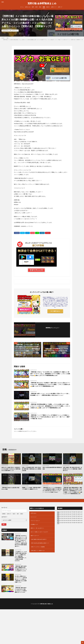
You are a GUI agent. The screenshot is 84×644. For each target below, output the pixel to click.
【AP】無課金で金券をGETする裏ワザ (40, 550)
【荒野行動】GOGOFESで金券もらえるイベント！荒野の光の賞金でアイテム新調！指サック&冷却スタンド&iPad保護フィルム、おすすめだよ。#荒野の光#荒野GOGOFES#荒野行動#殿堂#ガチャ (21, 553)
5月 (69, 521)
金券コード (54, 7)
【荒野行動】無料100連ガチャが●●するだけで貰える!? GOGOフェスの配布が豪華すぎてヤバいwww (21, 612)
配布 (37, 7)
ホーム (22, 7)
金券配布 (4, 523)
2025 (58, 523)
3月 (65, 521)
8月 (74, 523)
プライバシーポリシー (36, 531)
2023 (58, 528)
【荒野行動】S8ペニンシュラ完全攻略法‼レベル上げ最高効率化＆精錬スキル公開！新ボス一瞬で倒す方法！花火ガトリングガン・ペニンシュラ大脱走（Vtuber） (52, 498)
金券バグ (60, 7)
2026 (58, 521)
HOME (3, 38)
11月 (81, 523)
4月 (67, 521)
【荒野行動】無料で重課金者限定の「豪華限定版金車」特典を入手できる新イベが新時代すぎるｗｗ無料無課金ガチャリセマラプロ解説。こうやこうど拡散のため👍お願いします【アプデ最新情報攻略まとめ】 (73, 499)
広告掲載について (35, 534)
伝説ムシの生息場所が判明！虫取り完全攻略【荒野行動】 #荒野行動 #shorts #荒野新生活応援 (32, 474)
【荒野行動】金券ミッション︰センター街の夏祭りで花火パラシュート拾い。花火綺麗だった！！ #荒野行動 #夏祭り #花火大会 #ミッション (50, 398)
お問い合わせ (34, 523)
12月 (58, 524)
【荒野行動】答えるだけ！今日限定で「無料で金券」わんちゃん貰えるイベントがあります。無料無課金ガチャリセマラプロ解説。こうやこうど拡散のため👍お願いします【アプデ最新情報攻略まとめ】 (50, 387)
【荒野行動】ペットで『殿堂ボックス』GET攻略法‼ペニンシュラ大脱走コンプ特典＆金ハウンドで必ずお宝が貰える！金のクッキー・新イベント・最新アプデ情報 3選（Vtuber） (50, 421)
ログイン (28, 435)
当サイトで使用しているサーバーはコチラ (41, 542)
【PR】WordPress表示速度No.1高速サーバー (41, 554)
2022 (58, 530)
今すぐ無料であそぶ (55, 311)
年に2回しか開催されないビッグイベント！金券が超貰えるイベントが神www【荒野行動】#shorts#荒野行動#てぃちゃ (21, 599)
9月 (76, 523)
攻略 (44, 7)
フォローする (53, 330)
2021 (58, 532)
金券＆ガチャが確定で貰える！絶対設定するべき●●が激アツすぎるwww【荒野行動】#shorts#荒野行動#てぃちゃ (11, 474)
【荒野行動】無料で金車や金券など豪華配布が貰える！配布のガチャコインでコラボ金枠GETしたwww (21, 586)
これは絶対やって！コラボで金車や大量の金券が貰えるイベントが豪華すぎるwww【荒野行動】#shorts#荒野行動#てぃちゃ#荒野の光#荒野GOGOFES (21, 571)
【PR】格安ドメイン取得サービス (39, 562)
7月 (73, 523)
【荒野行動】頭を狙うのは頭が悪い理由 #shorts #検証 (11, 495)
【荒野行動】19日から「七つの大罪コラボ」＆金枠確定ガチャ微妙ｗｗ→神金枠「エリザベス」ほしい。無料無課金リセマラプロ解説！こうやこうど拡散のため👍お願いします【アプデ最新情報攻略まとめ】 (50, 375)
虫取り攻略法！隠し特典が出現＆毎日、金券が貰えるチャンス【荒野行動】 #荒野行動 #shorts (72, 474)
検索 (4, 534)
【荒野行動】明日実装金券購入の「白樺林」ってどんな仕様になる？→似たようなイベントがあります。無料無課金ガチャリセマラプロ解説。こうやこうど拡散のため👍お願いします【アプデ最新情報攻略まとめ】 (50, 410)
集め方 (48, 7)
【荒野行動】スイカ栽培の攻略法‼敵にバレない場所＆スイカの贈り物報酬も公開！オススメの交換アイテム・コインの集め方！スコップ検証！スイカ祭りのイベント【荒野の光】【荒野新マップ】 (43, 40)
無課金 (22, 523)
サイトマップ (34, 527)
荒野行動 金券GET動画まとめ (42, 3)
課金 (40, 7)
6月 (71, 523)
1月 (61, 521)
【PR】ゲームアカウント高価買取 (39, 558)
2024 (58, 526)
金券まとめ (28, 7)
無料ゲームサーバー (36, 546)
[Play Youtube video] (42, 65)
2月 (63, 521)
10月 (79, 523)
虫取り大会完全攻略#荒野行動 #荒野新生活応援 (52, 473)
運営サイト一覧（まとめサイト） (39, 538)
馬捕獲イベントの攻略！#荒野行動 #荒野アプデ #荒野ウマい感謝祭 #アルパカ (32, 496)
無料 (33, 7)
